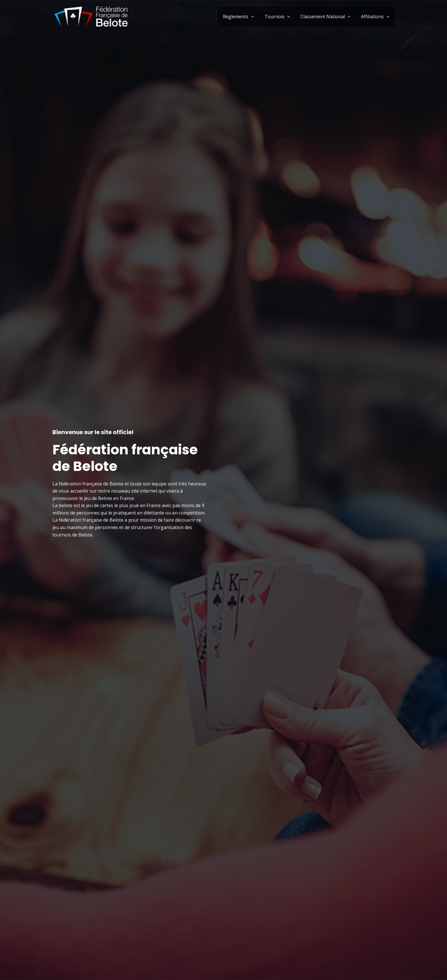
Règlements (243, 17)
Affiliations (376, 17)
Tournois (281, 17)
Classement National (328, 17)
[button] (256, 17)
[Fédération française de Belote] (91, 16)
